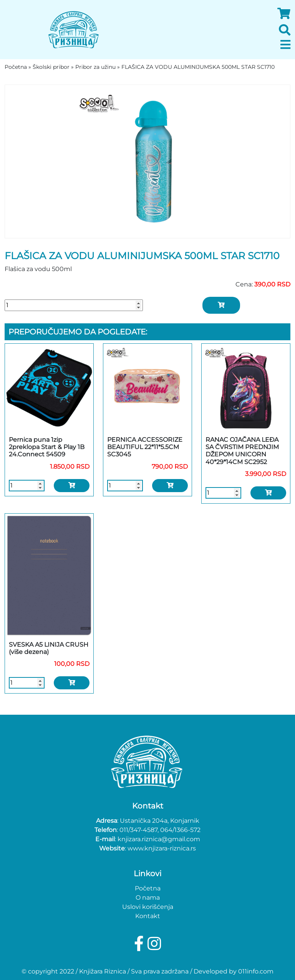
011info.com (256, 971)
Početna (148, 888)
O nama (148, 898)
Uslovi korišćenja (148, 907)
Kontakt (148, 916)
